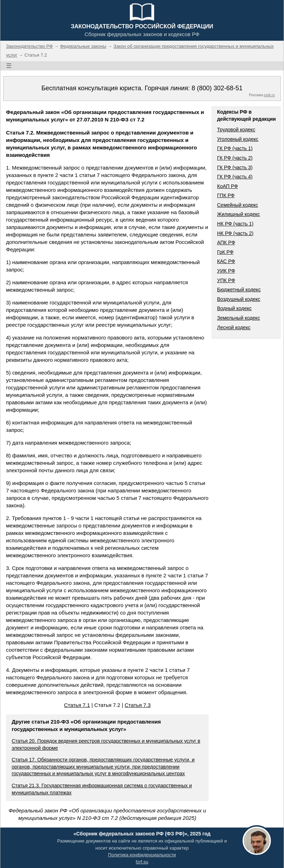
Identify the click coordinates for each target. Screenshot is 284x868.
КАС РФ (226, 261)
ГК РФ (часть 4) (235, 177)
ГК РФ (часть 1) (235, 148)
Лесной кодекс (234, 327)
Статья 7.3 (138, 705)
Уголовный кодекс (238, 139)
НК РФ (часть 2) (235, 233)
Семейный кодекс (238, 205)
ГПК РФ (226, 195)
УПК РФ (226, 280)
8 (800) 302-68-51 (217, 88)
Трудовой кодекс (236, 130)
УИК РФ (226, 271)
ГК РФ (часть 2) (235, 158)
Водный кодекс (234, 308)
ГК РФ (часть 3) (235, 167)
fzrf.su (142, 862)
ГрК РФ (225, 252)
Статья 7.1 (77, 705)
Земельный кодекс (238, 318)
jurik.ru (269, 95)
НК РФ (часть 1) (235, 224)
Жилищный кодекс (238, 214)
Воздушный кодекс (239, 299)
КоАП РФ (228, 186)
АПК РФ (226, 242)
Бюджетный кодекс (239, 290)
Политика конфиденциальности (142, 855)
